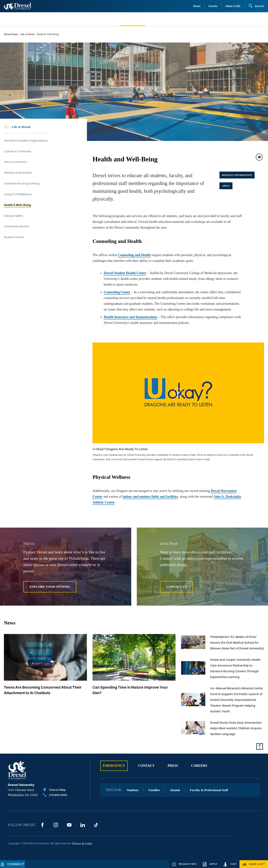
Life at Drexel (27, 34)
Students (133, 790)
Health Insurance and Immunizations (130, 317)
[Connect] (12, 864)
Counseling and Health (134, 255)
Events (213, 6)
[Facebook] (42, 825)
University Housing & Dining (22, 184)
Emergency (114, 766)
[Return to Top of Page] (260, 746)
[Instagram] (56, 825)
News (197, 6)
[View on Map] (55, 790)
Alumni (175, 790)
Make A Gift (233, 6)
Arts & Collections (15, 162)
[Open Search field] (256, 6)
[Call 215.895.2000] (55, 795)
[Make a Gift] (254, 864)
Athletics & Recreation (18, 173)
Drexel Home (11, 34)
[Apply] (210, 864)
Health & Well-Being (17, 205)
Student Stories (14, 237)
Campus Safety (13, 216)
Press (173, 766)
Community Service (16, 226)
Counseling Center (117, 292)
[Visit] (230, 864)
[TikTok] (96, 825)
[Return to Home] (18, 6)
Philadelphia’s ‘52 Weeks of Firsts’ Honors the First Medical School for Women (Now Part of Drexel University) (237, 643)
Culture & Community (18, 151)
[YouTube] (69, 825)
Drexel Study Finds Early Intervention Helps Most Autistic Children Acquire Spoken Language (236, 728)
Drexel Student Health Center (125, 273)
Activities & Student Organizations (26, 141)
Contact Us (177, 587)
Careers (199, 766)
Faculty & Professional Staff (209, 790)
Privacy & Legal (82, 843)
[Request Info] (184, 864)
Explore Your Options (50, 587)
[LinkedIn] (83, 825)
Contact (146, 766)
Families (154, 790)
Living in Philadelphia (18, 194)
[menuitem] (33, 19)
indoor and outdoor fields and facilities (150, 497)
